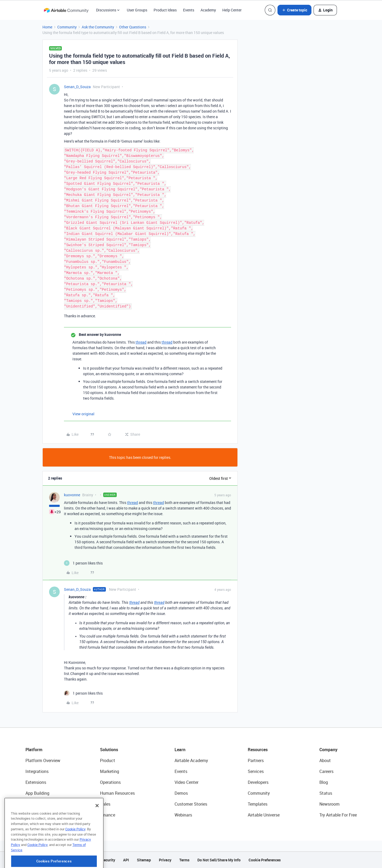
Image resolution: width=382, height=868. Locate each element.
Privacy (165, 860)
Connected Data (41, 815)
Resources (258, 750)
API (126, 860)
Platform (34, 750)
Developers (258, 782)
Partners (256, 760)
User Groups (137, 10)
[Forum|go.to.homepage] (66, 10)
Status (326, 793)
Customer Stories (191, 804)
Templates (258, 804)
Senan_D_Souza (77, 87)
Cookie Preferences (265, 860)
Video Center (186, 782)
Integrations (37, 771)
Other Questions (133, 27)
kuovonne (72, 495)
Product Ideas (165, 10)
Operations (110, 782)
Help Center (232, 10)
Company (328, 750)
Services (256, 771)
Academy (208, 10)
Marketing (110, 771)
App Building (37, 793)
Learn (180, 750)
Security (108, 860)
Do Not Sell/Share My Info (219, 860)
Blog (324, 782)
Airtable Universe (264, 815)
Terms (184, 860)
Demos (181, 793)
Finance (108, 815)
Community (67, 27)
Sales (105, 804)
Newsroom (329, 804)
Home (47, 27)
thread (141, 342)
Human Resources (117, 793)
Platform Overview (43, 760)
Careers (326, 771)
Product (108, 760)
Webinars (183, 815)
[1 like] (83, 563)
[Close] (97, 827)
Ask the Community (98, 27)
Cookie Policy (75, 850)
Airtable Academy (191, 760)
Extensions (36, 782)
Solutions (109, 750)
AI (27, 804)
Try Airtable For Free (338, 815)
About (325, 760)
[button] (294, 10)
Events (189, 10)
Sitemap (144, 860)
